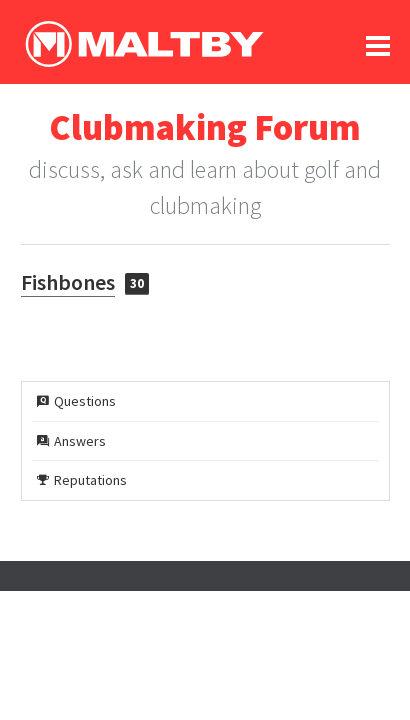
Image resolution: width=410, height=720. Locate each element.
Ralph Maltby (144, 44)
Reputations (82, 480)
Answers (71, 441)
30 (137, 283)
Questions (76, 401)
